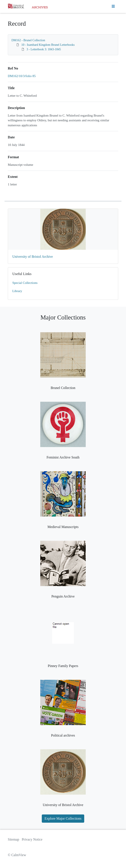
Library (17, 291)
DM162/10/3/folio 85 (22, 76)
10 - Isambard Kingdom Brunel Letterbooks (48, 45)
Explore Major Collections (63, 818)
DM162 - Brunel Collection (28, 40)
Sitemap (13, 839)
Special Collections (25, 283)
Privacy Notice (32, 839)
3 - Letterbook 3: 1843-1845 (44, 49)
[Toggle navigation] (113, 6)
